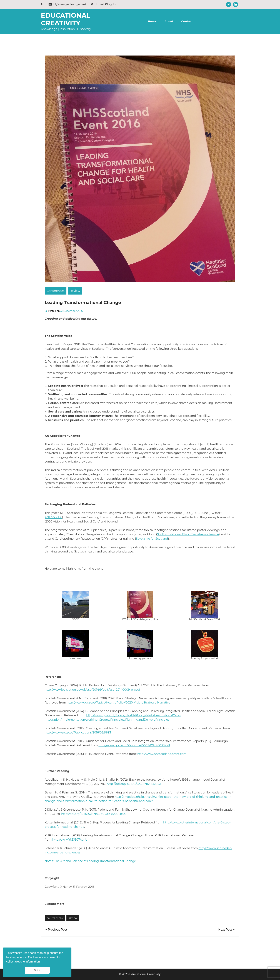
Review (75, 291)
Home (152, 21)
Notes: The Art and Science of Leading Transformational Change (90, 861)
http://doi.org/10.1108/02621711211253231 (134, 784)
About (169, 21)
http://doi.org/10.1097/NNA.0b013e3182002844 (93, 814)
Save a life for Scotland (152, 539)
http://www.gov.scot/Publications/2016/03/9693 (78, 733)
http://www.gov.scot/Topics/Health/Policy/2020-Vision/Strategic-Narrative (118, 703)
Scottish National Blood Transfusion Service (188, 534)
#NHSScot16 (53, 517)
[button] (42, 962)
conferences (55, 918)
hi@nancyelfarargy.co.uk (68, 4)
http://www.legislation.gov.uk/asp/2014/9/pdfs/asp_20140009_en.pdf (92, 690)
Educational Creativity (66, 19)
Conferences (56, 291)
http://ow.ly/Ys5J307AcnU (70, 840)
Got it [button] (37, 970)
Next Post (226, 930)
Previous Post (56, 930)
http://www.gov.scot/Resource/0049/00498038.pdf (134, 745)
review (73, 918)
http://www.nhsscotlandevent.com (162, 754)
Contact (187, 21)
